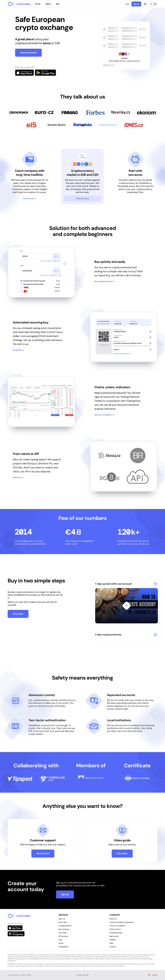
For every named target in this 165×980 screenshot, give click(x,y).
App (58, 4)
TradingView (64, 947)
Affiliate (113, 940)
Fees (60, 940)
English (152, 975)
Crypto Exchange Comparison (122, 922)
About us (113, 919)
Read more (18, 477)
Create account (28, 53)
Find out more (30, 198)
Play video (18, 614)
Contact (113, 947)
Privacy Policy (115, 929)
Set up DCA (18, 350)
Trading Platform (65, 926)
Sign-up (62, 919)
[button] (127, 603)
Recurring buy (64, 929)
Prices (38, 4)
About (48, 4)
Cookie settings (82, 975)
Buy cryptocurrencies (104, 281)
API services (63, 936)
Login (127, 4)
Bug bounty (114, 936)
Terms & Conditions (117, 926)
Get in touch (43, 853)
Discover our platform (104, 415)
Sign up (136, 4)
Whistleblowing (116, 933)
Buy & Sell (63, 922)
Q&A (111, 943)
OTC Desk (63, 933)
